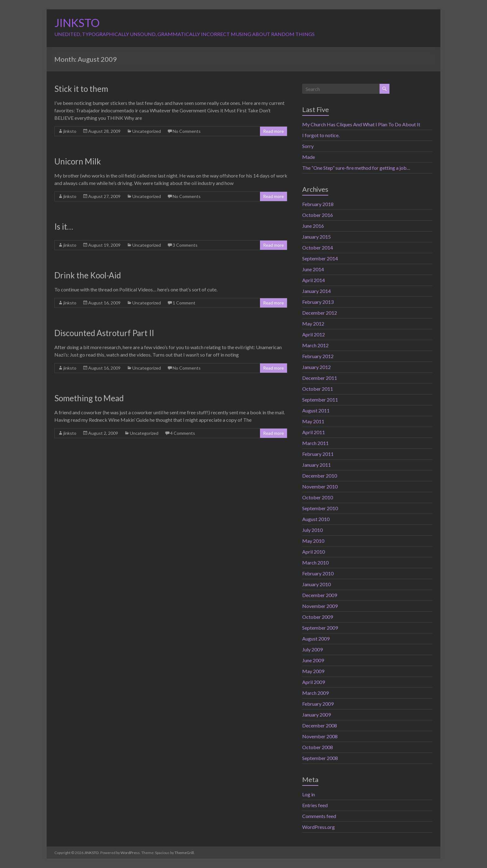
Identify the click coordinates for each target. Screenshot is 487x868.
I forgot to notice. (321, 135)
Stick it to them (81, 89)
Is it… (64, 227)
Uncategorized (147, 131)
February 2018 (318, 204)
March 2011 (315, 443)
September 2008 (320, 758)
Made (309, 157)
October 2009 (318, 617)
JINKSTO (77, 23)
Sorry (308, 146)
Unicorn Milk (78, 161)
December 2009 (320, 595)
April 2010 (314, 552)
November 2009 (320, 606)
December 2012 (320, 313)
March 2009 (315, 693)
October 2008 (318, 747)
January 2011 (316, 465)
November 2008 (320, 736)
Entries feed (315, 805)
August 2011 (316, 410)
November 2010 (320, 486)
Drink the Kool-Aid (88, 275)
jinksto (70, 131)
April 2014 (314, 280)
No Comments (187, 131)
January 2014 (316, 291)
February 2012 (318, 356)
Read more (273, 131)
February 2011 (318, 454)
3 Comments (185, 245)
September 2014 (320, 258)
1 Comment (184, 303)
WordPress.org (319, 827)
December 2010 (320, 476)
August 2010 (316, 519)
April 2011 (314, 432)
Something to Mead (89, 398)
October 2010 (318, 497)
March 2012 (315, 345)
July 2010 (312, 530)
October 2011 (318, 389)
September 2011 (320, 400)
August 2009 (316, 639)
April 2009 (314, 682)
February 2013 (318, 302)
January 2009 (316, 715)
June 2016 (313, 226)
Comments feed (319, 816)
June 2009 (313, 660)
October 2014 (318, 247)
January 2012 (316, 367)
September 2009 (320, 628)
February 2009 (318, 704)
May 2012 (313, 324)
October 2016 (318, 215)
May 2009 (313, 671)
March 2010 (315, 562)
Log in (309, 794)
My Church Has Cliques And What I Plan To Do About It (361, 124)
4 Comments (183, 433)
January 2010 (316, 584)
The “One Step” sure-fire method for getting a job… (356, 168)
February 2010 (318, 573)
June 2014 (313, 269)
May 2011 (313, 421)
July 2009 (312, 649)
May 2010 (313, 541)
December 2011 (320, 378)
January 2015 (316, 237)
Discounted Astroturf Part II (104, 333)
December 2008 (320, 725)
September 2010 (320, 508)
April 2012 (314, 334)
